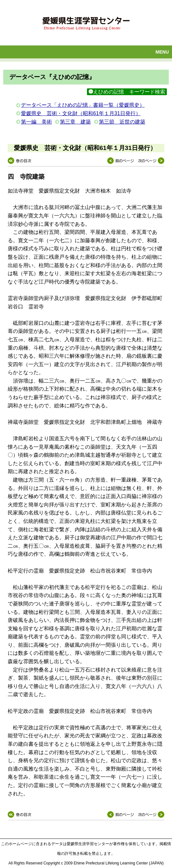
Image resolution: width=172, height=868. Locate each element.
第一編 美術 (36, 122)
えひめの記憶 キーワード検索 (127, 92)
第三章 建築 (75, 122)
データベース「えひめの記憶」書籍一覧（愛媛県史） (83, 105)
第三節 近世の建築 (122, 122)
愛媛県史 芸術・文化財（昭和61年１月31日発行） (81, 113)
